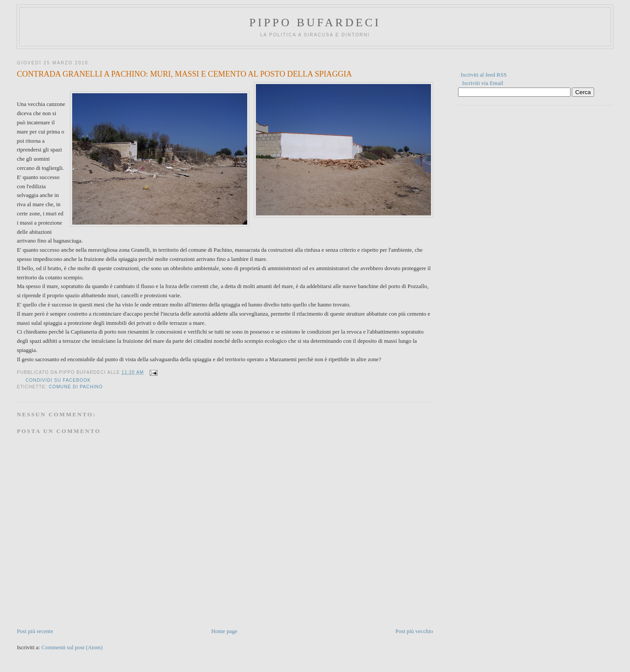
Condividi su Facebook (58, 380)
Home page (224, 631)
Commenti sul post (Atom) (72, 647)
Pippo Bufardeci (315, 23)
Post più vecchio (414, 631)
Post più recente (35, 631)
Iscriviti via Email (483, 83)
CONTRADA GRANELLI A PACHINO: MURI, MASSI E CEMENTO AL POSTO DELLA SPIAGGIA (184, 74)
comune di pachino (75, 387)
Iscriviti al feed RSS (484, 75)
